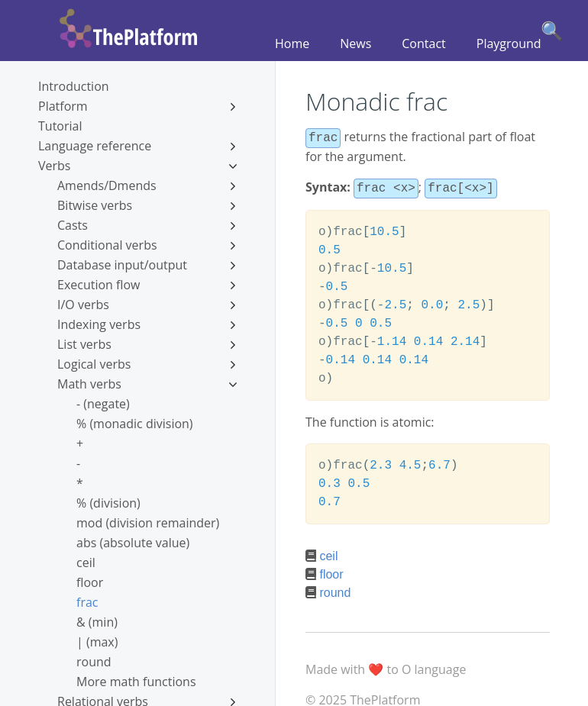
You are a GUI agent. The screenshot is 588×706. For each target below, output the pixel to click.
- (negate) (103, 404)
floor (90, 582)
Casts (147, 225)
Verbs (137, 166)
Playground (509, 44)
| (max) (97, 642)
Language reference (137, 146)
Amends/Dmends (147, 185)
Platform (137, 106)
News (355, 44)
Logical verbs (147, 364)
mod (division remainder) (148, 523)
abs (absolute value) (133, 543)
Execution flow (147, 285)
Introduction (74, 86)
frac (87, 602)
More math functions (136, 682)
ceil (86, 563)
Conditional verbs (147, 245)
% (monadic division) (135, 424)
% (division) (108, 503)
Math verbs (147, 384)
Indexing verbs (147, 324)
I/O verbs (147, 305)
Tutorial (60, 126)
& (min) (97, 622)
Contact (423, 44)
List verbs (147, 344)
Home (292, 44)
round (94, 662)
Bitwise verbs (147, 205)
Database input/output (147, 265)
